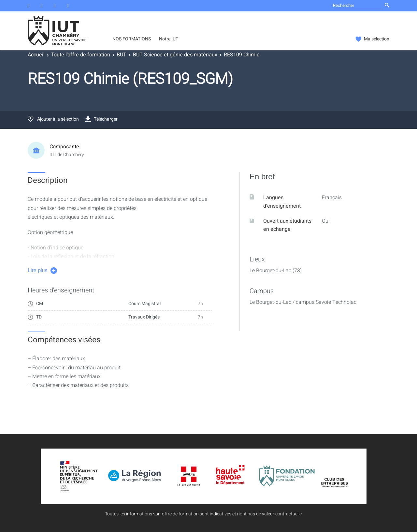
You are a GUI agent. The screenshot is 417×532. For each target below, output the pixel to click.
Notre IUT (169, 39)
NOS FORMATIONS (132, 39)
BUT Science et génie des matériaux (175, 55)
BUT (122, 55)
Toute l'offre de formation (81, 55)
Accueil (36, 55)
